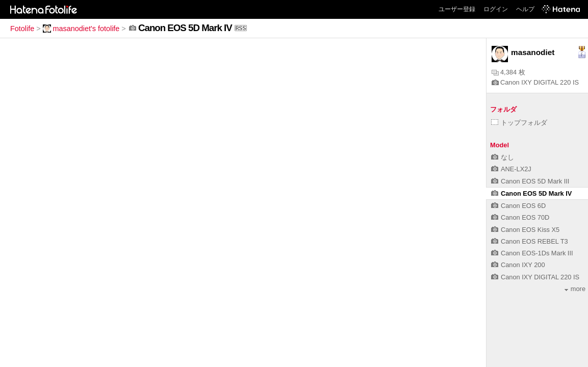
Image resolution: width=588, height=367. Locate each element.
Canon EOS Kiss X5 (525, 230)
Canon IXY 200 (518, 265)
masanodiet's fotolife (81, 29)
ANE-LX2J (511, 169)
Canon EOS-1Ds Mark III (532, 253)
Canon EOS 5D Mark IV (531, 193)
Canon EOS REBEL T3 (530, 241)
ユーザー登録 (457, 9)
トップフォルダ (519, 123)
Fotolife (22, 29)
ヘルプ (525, 9)
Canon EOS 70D (520, 217)
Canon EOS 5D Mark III (530, 181)
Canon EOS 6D (518, 206)
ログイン (496, 9)
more (575, 289)
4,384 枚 (508, 72)
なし (503, 157)
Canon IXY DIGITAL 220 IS (535, 82)
